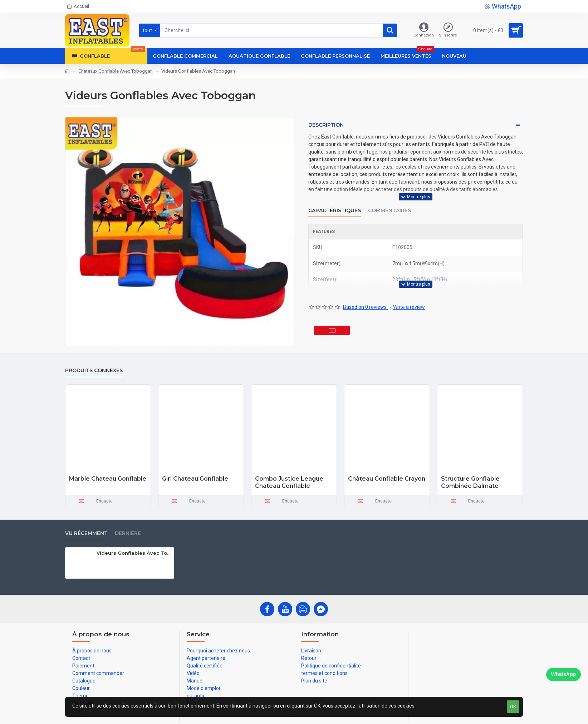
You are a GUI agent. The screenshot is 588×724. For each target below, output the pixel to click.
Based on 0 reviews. (365, 293)
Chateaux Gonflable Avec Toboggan (116, 71)
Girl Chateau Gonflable (195, 479)
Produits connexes (94, 371)
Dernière (128, 533)
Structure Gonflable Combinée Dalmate (470, 482)
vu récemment (86, 533)
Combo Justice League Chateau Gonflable (289, 482)
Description (326, 125)
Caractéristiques (335, 203)
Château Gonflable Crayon (387, 479)
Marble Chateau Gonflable (108, 479)
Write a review (409, 293)
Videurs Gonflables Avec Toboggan (134, 553)
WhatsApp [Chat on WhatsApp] (563, 674)
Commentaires (389, 203)
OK (513, 707)
